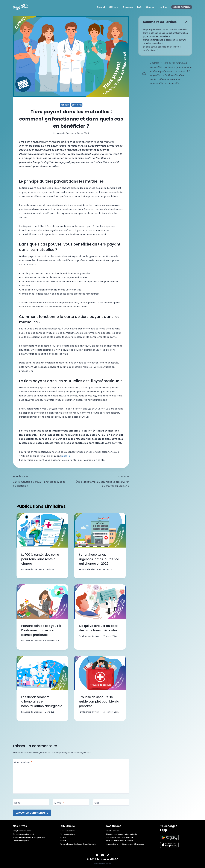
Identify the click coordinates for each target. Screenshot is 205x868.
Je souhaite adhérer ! (68, 831)
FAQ (139, 7)
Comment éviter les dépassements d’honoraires (125, 844)
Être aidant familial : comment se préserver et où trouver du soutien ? (102, 481)
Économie (77, 105)
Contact (151, 7)
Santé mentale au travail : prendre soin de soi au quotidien (41, 481)
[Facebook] (97, 855)
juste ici (66, 456)
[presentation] (42, 530)
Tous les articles (113, 831)
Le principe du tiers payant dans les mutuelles (165, 30)
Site (97, 802)
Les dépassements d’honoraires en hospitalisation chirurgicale (42, 701)
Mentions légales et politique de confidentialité (78, 844)
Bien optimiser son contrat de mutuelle (121, 834)
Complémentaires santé (22, 831)
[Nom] (31, 802)
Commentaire (23, 762)
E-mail (59, 802)
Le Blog (164, 7)
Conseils (65, 105)
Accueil (101, 7)
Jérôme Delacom (106, 863)
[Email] (103, 855)
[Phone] (108, 855)
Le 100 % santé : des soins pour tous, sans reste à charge (40, 559)
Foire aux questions (67, 834)
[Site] (111, 802)
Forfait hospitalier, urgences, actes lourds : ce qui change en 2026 (99, 559)
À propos (128, 7)
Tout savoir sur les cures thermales (120, 837)
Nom (18, 802)
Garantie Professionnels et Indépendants (29, 837)
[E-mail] (71, 802)
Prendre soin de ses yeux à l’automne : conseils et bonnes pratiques (41, 630)
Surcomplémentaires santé (24, 834)
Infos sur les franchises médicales (120, 841)
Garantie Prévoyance (21, 841)
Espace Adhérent (182, 7)
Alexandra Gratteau (65, 133)
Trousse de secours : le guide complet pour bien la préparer (99, 701)
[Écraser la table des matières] (187, 22)
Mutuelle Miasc (89, 569)
